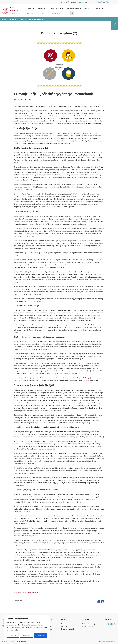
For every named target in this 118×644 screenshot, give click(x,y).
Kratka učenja (23, 19)
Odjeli (99, 9)
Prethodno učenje (20, 593)
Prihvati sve (40, 635)
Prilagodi (13, 635)
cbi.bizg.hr (79, 378)
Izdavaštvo (64, 627)
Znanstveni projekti (67, 629)
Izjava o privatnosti (88, 627)
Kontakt (43, 13)
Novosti (41, 9)
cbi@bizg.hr (86, 378)
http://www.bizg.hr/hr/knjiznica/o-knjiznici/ (65, 374)
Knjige (88, 9)
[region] (27, 628)
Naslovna (5, 19)
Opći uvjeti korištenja (89, 624)
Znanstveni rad (73, 9)
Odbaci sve (26, 635)
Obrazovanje (56, 9)
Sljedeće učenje (33, 593)
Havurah (30, 13)
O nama (30, 9)
